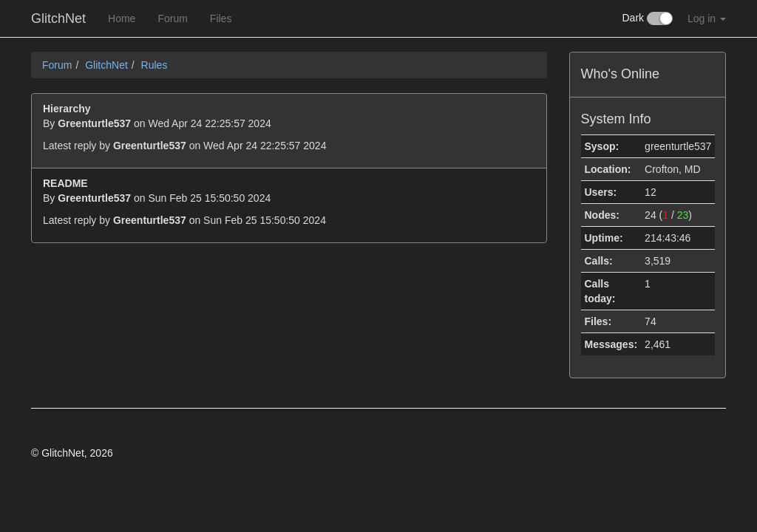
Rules (155, 65)
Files (221, 18)
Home (122, 18)
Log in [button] (707, 18)
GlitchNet (58, 18)
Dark (648, 18)
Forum (172, 18)
